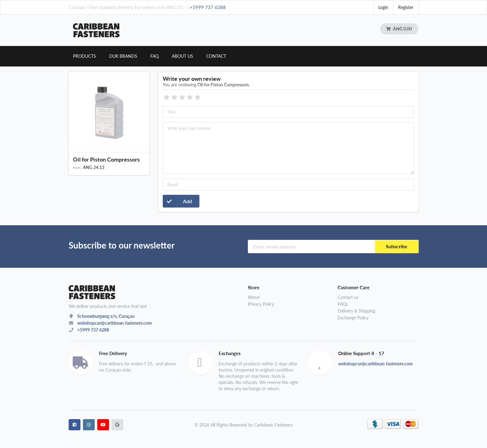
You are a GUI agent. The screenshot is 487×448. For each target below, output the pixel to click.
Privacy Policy (261, 304)
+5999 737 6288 (208, 7)
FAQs (343, 304)
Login (383, 7)
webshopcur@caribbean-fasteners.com (115, 323)
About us (182, 56)
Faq (155, 56)
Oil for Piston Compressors (106, 159)
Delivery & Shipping (356, 311)
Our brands (123, 56)
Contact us (348, 297)
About (254, 297)
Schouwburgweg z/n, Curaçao (106, 316)
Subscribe (397, 247)
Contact (216, 56)
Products (84, 56)
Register (406, 7)
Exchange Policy (353, 318)
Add (177, 201)
